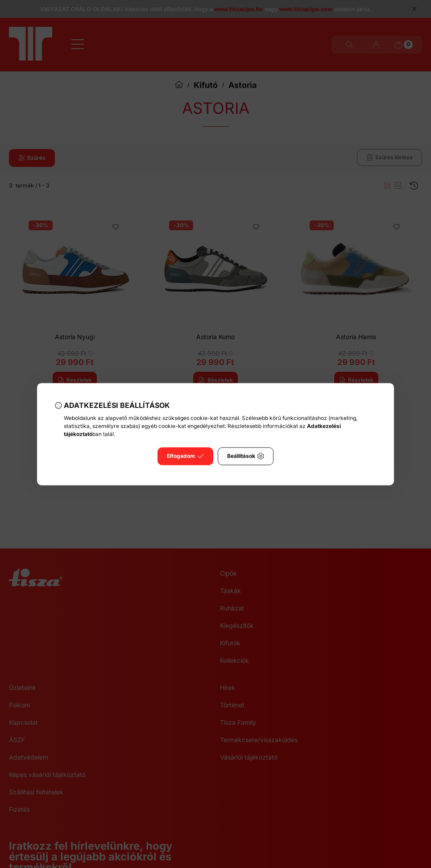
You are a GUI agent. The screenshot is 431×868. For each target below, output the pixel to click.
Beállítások (246, 456)
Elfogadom (185, 456)
